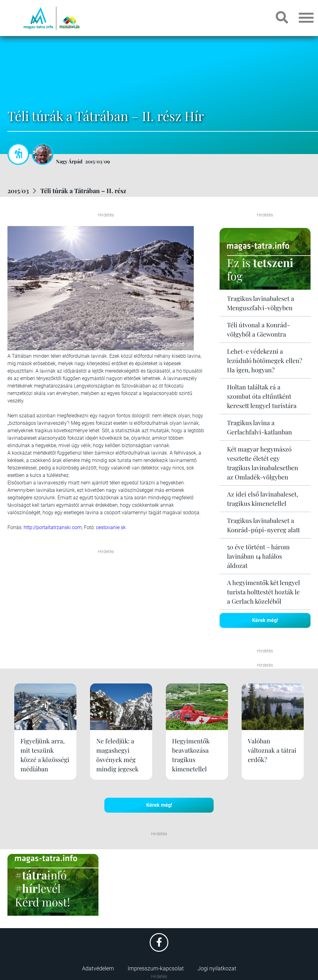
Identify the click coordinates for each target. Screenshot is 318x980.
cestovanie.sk (111, 527)
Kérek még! (265, 620)
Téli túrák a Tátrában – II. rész (83, 191)
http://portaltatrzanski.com (53, 527)
